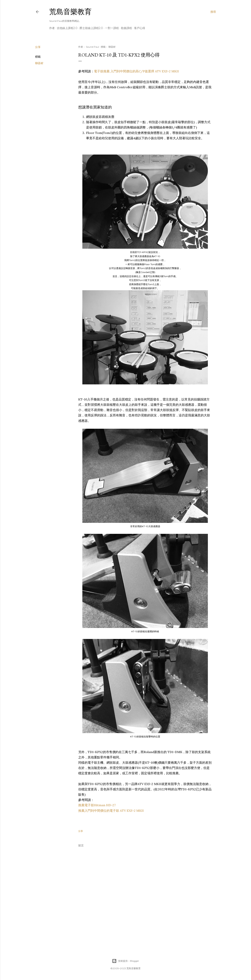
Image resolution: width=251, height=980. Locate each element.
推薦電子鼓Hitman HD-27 (97, 805)
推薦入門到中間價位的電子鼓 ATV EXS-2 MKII (111, 811)
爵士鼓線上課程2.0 (91, 28)
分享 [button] (38, 47)
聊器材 (39, 63)
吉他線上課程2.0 (67, 28)
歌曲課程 (126, 28)
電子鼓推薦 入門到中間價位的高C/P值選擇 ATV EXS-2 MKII (136, 71)
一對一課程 (112, 28)
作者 (52, 28)
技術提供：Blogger (125, 961)
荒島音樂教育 (70, 12)
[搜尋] (213, 12)
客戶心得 (140, 28)
